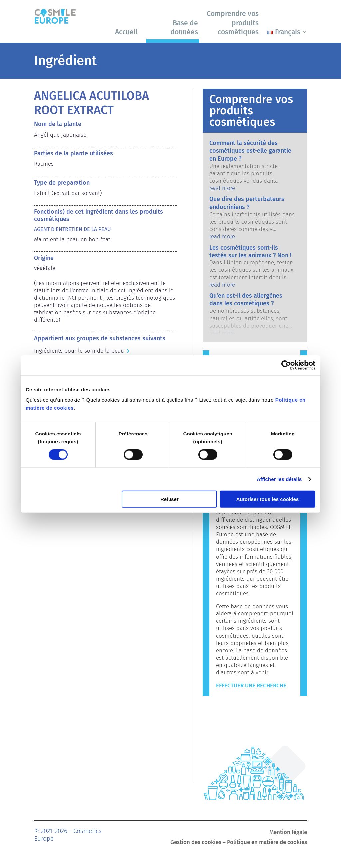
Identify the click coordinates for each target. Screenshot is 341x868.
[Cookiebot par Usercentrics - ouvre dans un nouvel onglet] (286, 365)
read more (222, 188)
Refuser (170, 499)
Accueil (126, 32)
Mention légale (288, 833)
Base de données (184, 27)
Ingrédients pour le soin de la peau (79, 351)
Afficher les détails (279, 479)
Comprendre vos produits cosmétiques (233, 23)
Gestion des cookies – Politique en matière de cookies (239, 843)
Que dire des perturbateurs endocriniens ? (247, 203)
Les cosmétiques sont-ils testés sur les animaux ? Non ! (250, 251)
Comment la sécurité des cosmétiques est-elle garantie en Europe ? (250, 151)
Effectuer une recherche (251, 686)
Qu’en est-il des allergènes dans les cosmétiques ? (246, 300)
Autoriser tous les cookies (268, 499)
